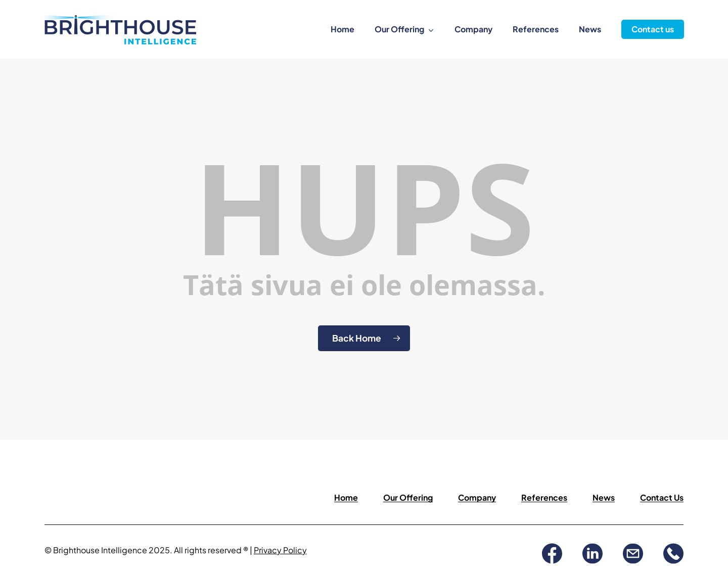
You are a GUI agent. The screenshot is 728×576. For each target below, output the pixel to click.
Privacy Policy (280, 550)
